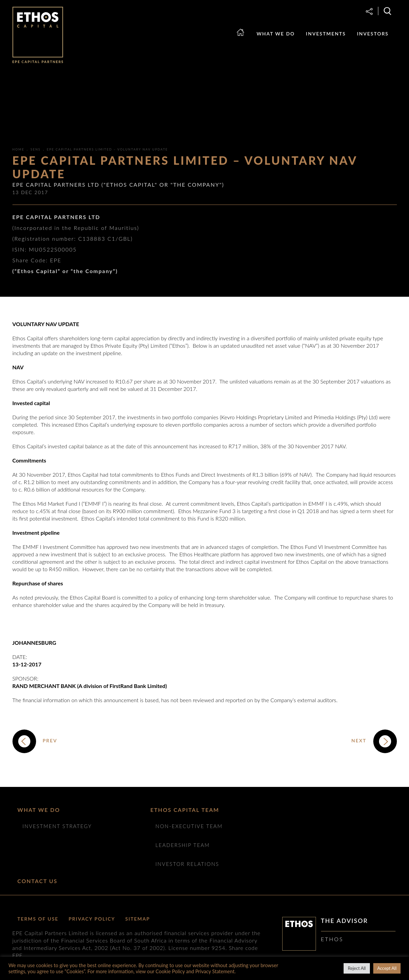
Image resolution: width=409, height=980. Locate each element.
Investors (373, 34)
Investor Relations (187, 864)
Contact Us (38, 881)
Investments (326, 34)
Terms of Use (38, 919)
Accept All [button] (387, 968)
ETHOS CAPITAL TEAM (185, 810)
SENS (36, 149)
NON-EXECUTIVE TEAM (189, 826)
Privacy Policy (92, 919)
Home (244, 39)
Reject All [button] (357, 968)
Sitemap (138, 919)
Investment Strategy (57, 826)
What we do (276, 34)
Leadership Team (183, 845)
